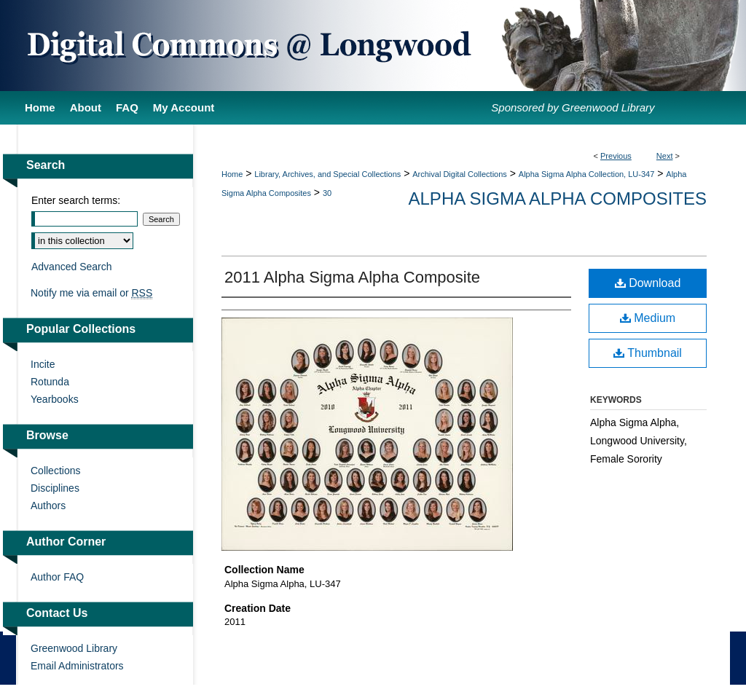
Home (232, 174)
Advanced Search (72, 267)
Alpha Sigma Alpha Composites (558, 198)
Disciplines (55, 488)
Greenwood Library (74, 648)
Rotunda (50, 382)
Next (665, 156)
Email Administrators (77, 666)
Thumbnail (648, 353)
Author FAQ (57, 577)
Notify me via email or (91, 293)
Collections (55, 471)
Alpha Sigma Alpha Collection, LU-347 (587, 174)
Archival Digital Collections (460, 174)
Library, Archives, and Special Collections (327, 174)
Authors (48, 506)
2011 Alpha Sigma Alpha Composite (352, 277)
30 (327, 193)
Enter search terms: (76, 200)
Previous (616, 156)
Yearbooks (55, 399)
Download (648, 283)
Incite (43, 364)
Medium (648, 318)
